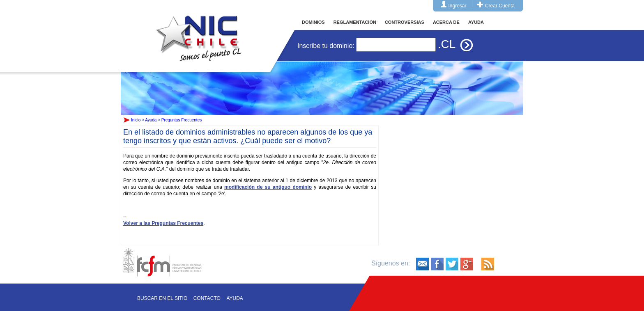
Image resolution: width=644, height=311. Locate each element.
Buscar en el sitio (162, 298)
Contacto (207, 298)
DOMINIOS (313, 22)
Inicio (199, 30)
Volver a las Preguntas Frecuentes (163, 223)
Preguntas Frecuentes (182, 120)
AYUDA (476, 22)
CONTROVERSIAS (405, 22)
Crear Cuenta (500, 6)
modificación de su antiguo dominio (268, 187)
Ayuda (151, 120)
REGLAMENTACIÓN (355, 22)
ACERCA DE (446, 22)
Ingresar (458, 6)
